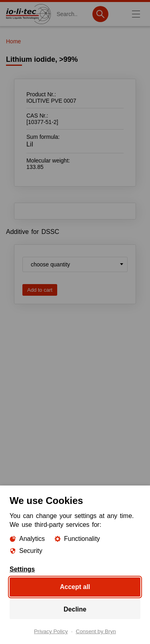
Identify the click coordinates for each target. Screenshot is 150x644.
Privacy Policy (51, 632)
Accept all (75, 587)
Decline (75, 609)
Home (13, 41)
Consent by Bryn (96, 632)
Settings (22, 569)
